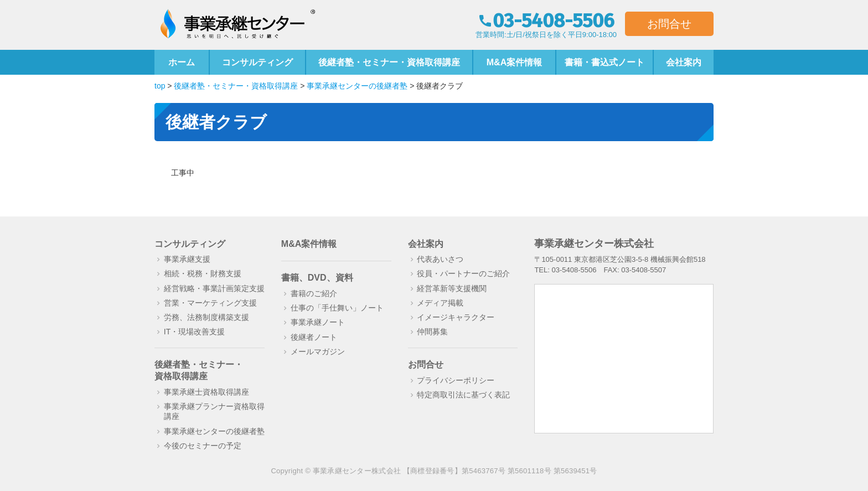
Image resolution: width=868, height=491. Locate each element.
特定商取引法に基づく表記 (463, 395)
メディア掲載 (440, 303)
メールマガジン (318, 352)
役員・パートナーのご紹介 (463, 273)
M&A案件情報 (514, 62)
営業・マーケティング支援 (210, 303)
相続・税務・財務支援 (203, 273)
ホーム (182, 62)
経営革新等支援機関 (452, 288)
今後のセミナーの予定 (203, 446)
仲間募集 (432, 332)
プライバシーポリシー (456, 380)
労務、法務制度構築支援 (206, 317)
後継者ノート (314, 337)
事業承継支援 (187, 259)
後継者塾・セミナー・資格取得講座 (389, 62)
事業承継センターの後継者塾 (214, 431)
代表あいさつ (440, 259)
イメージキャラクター (456, 317)
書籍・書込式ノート (604, 62)
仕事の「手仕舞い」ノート (337, 308)
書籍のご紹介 (314, 293)
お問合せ (669, 24)
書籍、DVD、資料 (317, 278)
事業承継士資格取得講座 (206, 392)
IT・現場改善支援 (194, 332)
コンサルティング (257, 62)
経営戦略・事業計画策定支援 (214, 288)
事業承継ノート (318, 322)
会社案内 (684, 62)
